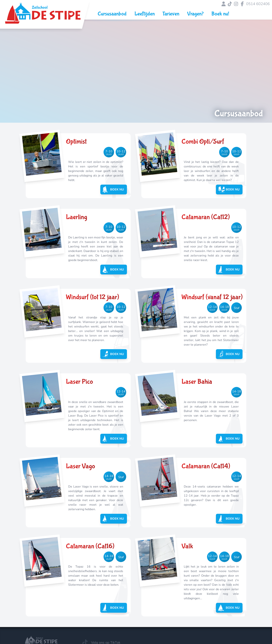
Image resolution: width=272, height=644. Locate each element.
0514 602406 (258, 4)
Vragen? (195, 14)
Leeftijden (145, 14)
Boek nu (114, 190)
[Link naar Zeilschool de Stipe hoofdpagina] (43, 16)
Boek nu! (220, 14)
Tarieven (171, 14)
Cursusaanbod (112, 14)
